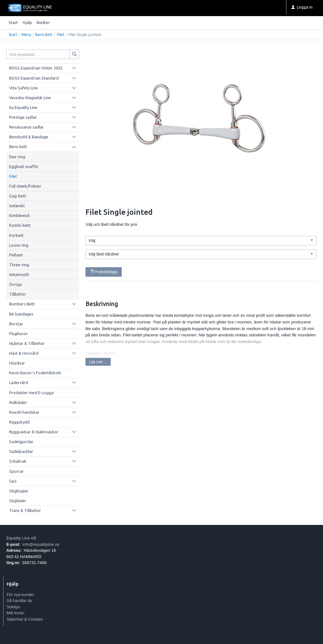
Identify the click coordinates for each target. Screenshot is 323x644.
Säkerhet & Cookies (25, 619)
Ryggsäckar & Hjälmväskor (34, 432)
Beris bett (44, 35)
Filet (61, 35)
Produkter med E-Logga (31, 393)
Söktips (13, 607)
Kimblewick (20, 215)
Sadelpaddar (21, 451)
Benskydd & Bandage (29, 137)
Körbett (16, 235)
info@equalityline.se (41, 544)
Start (13, 22)
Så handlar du (19, 601)
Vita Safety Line (23, 88)
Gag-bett (18, 196)
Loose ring (19, 245)
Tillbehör (18, 294)
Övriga (15, 284)
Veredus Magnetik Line (30, 98)
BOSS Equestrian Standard (34, 78)
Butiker (43, 22)
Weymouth (19, 274)
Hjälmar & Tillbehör (27, 343)
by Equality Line (23, 107)
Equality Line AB (21, 538)
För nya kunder (20, 595)
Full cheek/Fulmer (25, 186)
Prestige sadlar (23, 117)
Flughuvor (18, 334)
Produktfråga (103, 272)
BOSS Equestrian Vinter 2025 (36, 68)
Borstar (16, 324)
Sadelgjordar (21, 442)
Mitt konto (15, 613)
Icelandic (17, 206)
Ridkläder (18, 402)
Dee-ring (17, 157)
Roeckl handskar (24, 412)
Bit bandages (21, 314)
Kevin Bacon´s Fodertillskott (35, 373)
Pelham (16, 255)
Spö (13, 481)
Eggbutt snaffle (24, 166)
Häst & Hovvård (24, 353)
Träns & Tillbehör (25, 510)
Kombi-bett (20, 225)
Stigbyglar (19, 491)
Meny (26, 35)
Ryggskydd (19, 422)
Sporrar (16, 471)
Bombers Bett (22, 304)
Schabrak (18, 461)
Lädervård (19, 382)
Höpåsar (17, 363)
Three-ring (19, 265)
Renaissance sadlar (26, 127)
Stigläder (18, 501)
